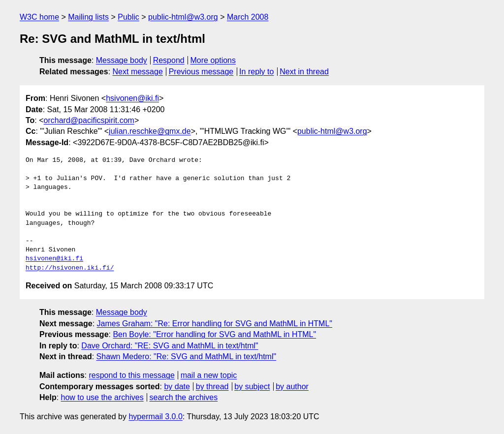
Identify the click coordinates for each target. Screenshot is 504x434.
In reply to (256, 72)
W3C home (39, 17)
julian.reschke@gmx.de (150, 131)
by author (292, 387)
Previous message (201, 72)
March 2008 (248, 17)
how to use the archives (102, 397)
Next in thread (304, 72)
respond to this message (131, 375)
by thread (212, 387)
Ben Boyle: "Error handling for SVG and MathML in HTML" (214, 334)
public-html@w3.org (183, 17)
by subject (252, 387)
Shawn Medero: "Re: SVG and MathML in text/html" (187, 356)
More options (213, 60)
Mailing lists (88, 17)
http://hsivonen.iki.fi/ (70, 268)
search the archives (184, 397)
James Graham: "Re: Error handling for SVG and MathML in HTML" (215, 324)
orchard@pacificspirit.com (89, 120)
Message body (122, 60)
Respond (169, 60)
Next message (138, 72)
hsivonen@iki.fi (132, 98)
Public (128, 17)
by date (177, 387)
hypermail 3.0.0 (155, 417)
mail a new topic (209, 375)
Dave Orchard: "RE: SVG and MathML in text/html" (170, 346)
